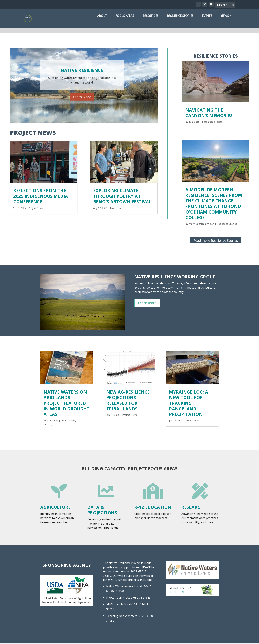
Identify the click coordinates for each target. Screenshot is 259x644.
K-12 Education (153, 508)
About (102, 22)
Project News (36, 209)
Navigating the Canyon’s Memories (209, 113)
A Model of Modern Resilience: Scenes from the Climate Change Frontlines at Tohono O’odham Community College (214, 204)
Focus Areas (125, 22)
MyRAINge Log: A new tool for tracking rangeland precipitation (189, 404)
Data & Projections (102, 511)
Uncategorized (51, 425)
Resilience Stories (180, 22)
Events (207, 22)
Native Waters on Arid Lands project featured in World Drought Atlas (66, 404)
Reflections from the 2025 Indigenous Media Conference (41, 197)
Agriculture (55, 508)
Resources (151, 22)
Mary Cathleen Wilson (202, 224)
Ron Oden (177, 593)
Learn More (82, 101)
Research (192, 508)
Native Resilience (82, 75)
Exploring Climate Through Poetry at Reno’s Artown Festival (122, 197)
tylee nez (194, 123)
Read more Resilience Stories (216, 241)
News (225, 22)
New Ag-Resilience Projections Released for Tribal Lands (128, 401)
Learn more (147, 304)
